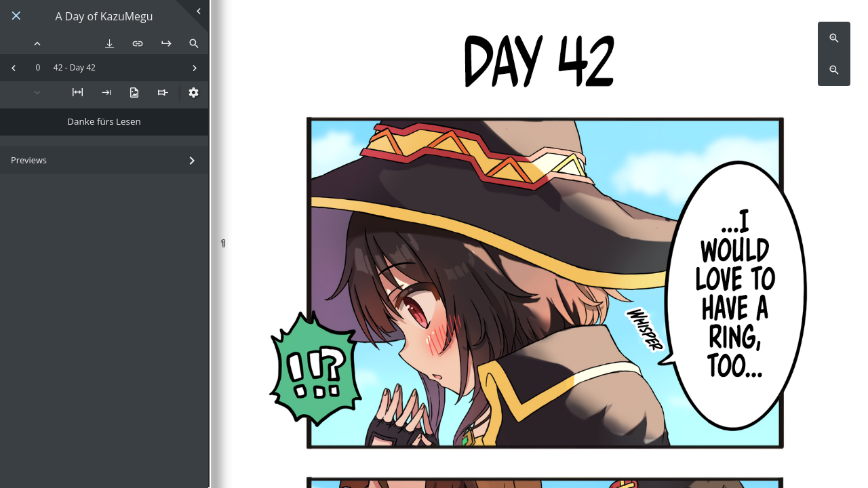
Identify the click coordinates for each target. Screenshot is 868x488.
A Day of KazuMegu (104, 17)
